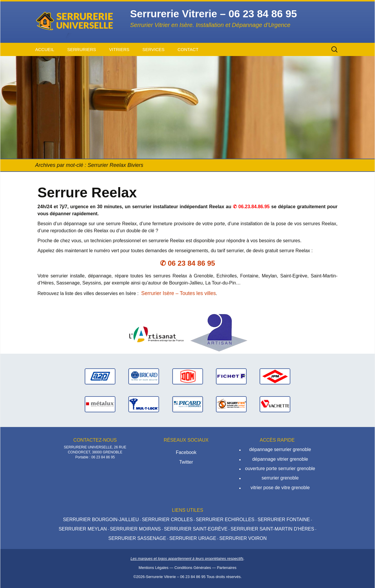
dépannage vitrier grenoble (280, 459)
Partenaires (226, 568)
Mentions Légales (154, 568)
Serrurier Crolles (167, 520)
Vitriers (119, 49)
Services (154, 49)
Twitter (186, 462)
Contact (188, 49)
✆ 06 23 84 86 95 (187, 263)
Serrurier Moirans (135, 529)
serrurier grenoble (280, 478)
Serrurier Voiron (243, 538)
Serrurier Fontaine (284, 520)
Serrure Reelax (87, 193)
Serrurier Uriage (193, 538)
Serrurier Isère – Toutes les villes (179, 293)
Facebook (186, 452)
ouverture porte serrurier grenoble (280, 468)
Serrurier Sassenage (137, 538)
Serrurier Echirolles (225, 520)
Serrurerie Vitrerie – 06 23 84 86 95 (176, 577)
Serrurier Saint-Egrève (196, 529)
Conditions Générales (193, 568)
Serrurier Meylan (83, 529)
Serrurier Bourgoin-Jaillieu (101, 520)
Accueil (45, 49)
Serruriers (81, 49)
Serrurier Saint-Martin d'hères (272, 529)
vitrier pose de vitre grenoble (280, 488)
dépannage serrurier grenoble (280, 449)
